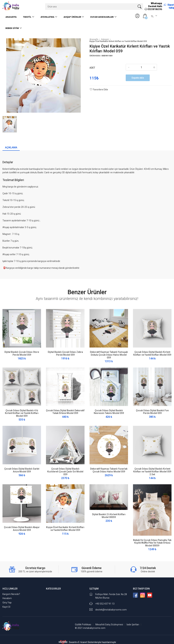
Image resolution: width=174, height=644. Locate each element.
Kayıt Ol (6, 607)
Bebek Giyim (12, 28)
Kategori (105, 39)
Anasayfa (11, 17)
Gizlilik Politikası (83, 625)
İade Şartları (133, 625)
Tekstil (27, 17)
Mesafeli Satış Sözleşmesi (109, 625)
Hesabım (7, 598)
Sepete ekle (138, 78)
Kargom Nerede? (11, 594)
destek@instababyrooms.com (111, 610)
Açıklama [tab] (11, 147)
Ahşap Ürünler (72, 17)
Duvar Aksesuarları (102, 17)
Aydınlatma (47, 17)
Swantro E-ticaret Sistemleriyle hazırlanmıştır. (87, 642)
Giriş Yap (7, 603)
